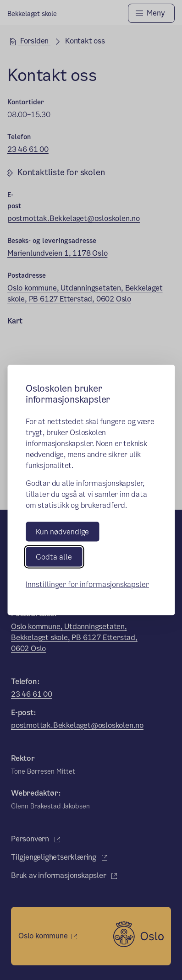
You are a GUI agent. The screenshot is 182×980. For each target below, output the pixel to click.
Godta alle (54, 557)
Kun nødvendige (62, 531)
